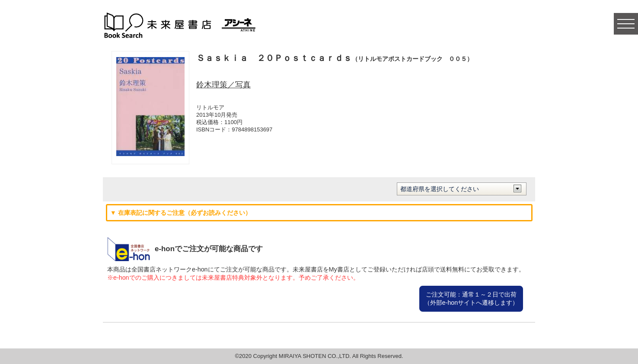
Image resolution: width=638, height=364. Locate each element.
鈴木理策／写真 (223, 85)
